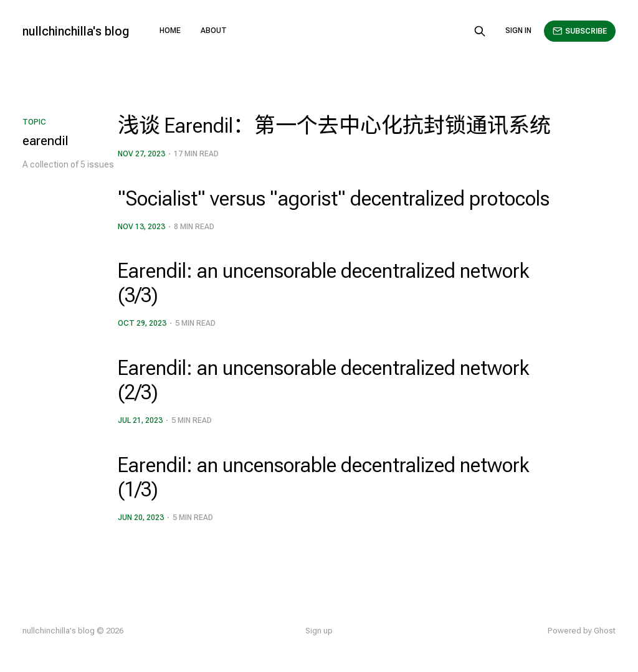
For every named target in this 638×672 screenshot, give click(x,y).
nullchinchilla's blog (76, 31)
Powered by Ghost (582, 631)
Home (170, 31)
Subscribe (580, 31)
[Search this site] (480, 31)
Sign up (319, 631)
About (214, 31)
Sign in (518, 31)
